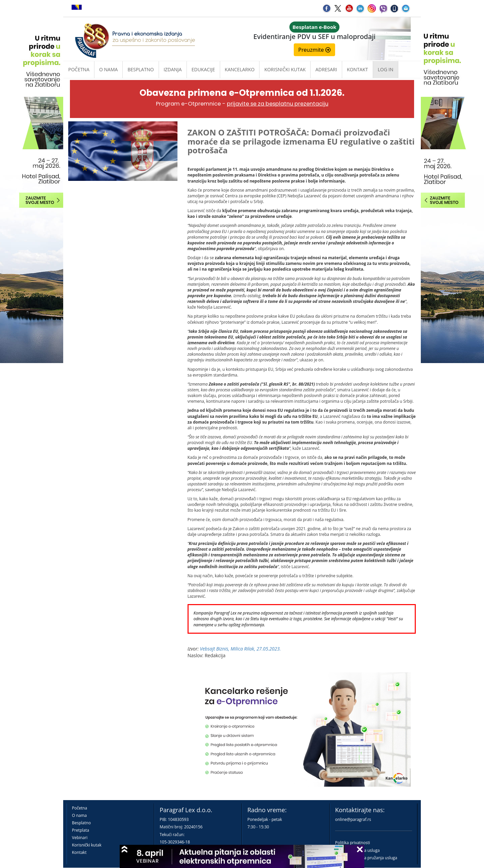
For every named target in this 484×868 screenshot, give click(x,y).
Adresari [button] (326, 69)
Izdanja (173, 69)
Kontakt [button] (357, 69)
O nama (108, 69)
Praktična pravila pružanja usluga (366, 858)
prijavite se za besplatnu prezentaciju (278, 104)
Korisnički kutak (87, 845)
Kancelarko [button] (240, 69)
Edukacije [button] (203, 69)
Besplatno (140, 69)
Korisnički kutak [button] (285, 69)
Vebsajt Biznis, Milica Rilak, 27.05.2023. (240, 649)
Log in (386, 69)
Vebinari (80, 838)
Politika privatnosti (353, 843)
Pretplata (80, 830)
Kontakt (79, 852)
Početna (79, 69)
